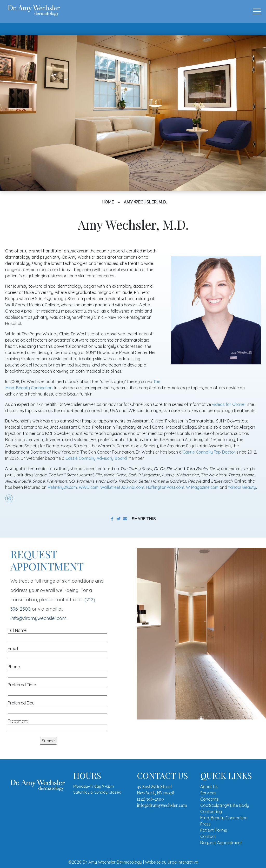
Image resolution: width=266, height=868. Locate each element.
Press (205, 824)
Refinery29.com (62, 487)
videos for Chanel (229, 404)
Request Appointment (221, 843)
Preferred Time (58, 688)
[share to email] (125, 519)
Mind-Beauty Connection (224, 818)
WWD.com (89, 487)
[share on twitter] (119, 519)
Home (108, 202)
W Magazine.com (202, 487)
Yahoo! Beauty (242, 487)
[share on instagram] (9, 498)
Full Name (58, 634)
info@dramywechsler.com (38, 618)
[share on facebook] (112, 519)
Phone (58, 670)
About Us (209, 787)
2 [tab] (209, 719)
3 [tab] (217, 719)
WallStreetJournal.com (122, 487)
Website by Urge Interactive (171, 862)
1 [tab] (201, 719)
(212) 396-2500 (150, 799)
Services (208, 793)
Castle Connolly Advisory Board (96, 458)
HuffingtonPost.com (165, 487)
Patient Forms (214, 830)
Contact (208, 836)
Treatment (58, 725)
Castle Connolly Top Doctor (209, 452)
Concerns (210, 799)
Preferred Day (58, 706)
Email (58, 652)
